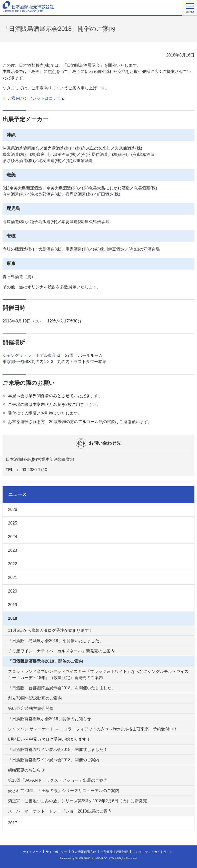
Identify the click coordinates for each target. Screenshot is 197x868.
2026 (13, 509)
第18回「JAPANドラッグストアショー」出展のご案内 (58, 780)
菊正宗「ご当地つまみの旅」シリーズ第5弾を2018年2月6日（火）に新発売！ (80, 801)
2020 (13, 591)
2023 (13, 550)
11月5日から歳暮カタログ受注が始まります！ (50, 630)
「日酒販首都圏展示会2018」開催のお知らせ (50, 719)
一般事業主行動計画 (114, 852)
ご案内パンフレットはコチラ (36, 98)
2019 (13, 605)
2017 (13, 823)
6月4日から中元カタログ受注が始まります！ (49, 739)
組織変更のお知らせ (26, 770)
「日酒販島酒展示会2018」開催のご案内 (45, 661)
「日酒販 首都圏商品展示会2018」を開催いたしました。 (62, 688)
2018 (13, 618)
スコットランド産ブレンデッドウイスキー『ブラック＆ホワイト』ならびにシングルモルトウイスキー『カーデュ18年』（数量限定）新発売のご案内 (98, 675)
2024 (13, 537)
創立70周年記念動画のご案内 (35, 698)
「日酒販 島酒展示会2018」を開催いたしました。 (56, 641)
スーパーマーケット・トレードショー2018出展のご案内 (60, 811)
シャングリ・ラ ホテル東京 (31, 355)
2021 (13, 578)
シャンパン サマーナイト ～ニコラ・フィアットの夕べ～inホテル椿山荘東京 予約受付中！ (93, 729)
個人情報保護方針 (84, 852)
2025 (13, 523)
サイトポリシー (56, 852)
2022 (13, 564)
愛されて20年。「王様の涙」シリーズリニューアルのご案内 (64, 791)
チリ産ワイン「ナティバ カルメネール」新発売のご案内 (61, 651)
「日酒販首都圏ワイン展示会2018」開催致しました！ (58, 750)
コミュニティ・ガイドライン (153, 852)
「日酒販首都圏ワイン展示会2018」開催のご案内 (54, 760)
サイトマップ (32, 852)
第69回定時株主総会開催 (31, 708)
